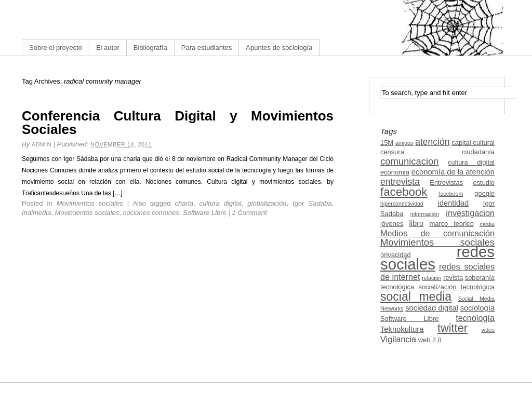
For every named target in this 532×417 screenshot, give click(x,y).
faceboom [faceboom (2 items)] (451, 194)
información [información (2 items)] (425, 214)
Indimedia (36, 213)
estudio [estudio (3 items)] (484, 183)
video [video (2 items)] (488, 330)
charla (184, 203)
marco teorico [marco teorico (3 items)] (451, 224)
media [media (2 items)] (487, 224)
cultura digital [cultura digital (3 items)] (471, 162)
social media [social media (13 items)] (416, 297)
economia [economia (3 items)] (395, 172)
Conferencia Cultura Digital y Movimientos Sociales (178, 123)
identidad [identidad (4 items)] (454, 203)
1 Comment (250, 213)
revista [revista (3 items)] (453, 278)
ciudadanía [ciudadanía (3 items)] (478, 152)
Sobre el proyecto (56, 48)
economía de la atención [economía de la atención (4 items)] (453, 172)
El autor (108, 48)
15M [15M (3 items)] (387, 143)
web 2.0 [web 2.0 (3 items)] (430, 340)
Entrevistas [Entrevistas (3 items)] (446, 183)
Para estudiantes (207, 48)
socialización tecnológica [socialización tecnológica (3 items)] (457, 287)
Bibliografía (150, 48)
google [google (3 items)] (484, 193)
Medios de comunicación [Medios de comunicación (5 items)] (437, 233)
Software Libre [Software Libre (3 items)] (409, 319)
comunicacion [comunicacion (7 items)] (410, 161)
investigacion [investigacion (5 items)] (470, 213)
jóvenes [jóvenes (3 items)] (392, 224)
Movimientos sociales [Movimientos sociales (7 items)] (437, 242)
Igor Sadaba (312, 203)
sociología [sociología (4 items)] (477, 308)
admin (42, 144)
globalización (267, 203)
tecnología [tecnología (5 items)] (475, 318)
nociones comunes (151, 213)
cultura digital (221, 203)
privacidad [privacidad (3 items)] (396, 255)
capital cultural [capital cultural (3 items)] (473, 143)
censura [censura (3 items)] (392, 152)
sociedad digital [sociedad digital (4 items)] (432, 308)
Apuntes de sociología (279, 48)
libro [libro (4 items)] (416, 223)
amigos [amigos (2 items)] (404, 143)
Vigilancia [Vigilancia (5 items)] (398, 339)
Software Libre (205, 213)
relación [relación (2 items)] (431, 278)
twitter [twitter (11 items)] (453, 328)
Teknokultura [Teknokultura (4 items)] (402, 329)
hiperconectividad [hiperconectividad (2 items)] (402, 204)
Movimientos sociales (90, 203)
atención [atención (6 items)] (432, 142)
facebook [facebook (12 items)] (404, 192)
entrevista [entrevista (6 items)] (400, 182)
